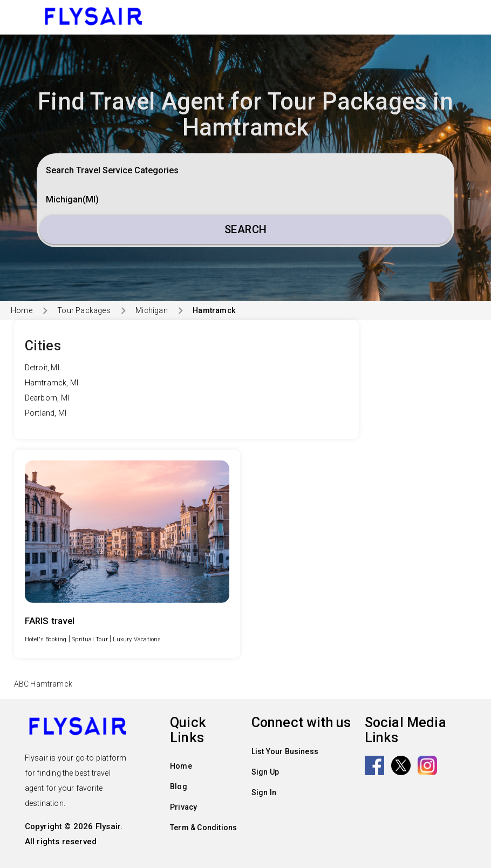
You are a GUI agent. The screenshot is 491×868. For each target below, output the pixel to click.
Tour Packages (84, 310)
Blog (179, 786)
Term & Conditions (203, 828)
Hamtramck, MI (52, 383)
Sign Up (265, 772)
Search (246, 229)
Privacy (183, 807)
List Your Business (285, 751)
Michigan (152, 310)
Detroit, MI (42, 368)
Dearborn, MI (47, 398)
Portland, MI (46, 413)
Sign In (264, 792)
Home (22, 310)
